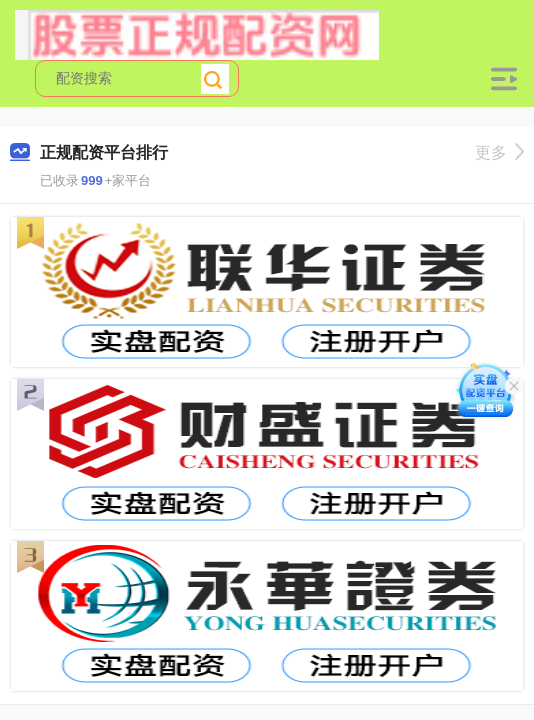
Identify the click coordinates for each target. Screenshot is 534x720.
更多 (499, 152)
